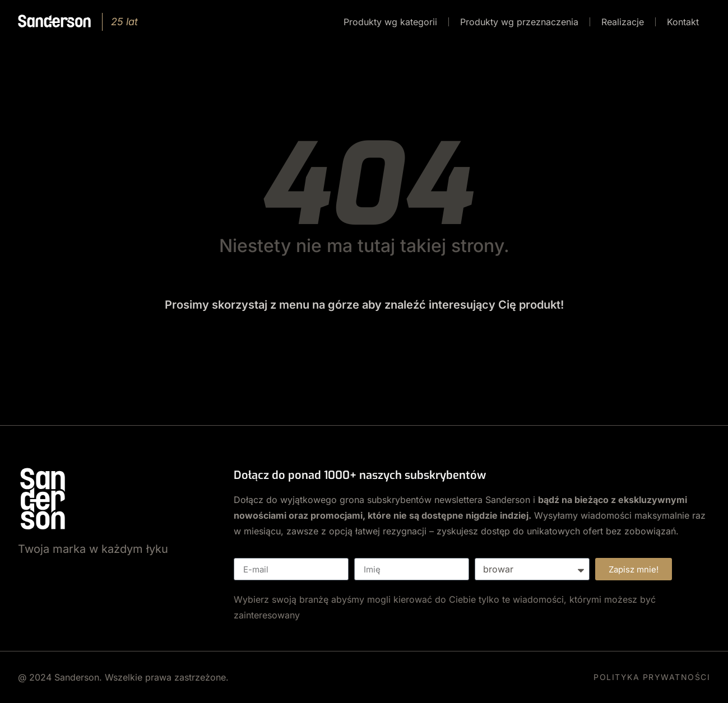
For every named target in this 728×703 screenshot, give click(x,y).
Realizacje (623, 22)
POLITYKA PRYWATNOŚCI (652, 677)
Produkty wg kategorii (390, 22)
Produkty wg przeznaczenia (519, 22)
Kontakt (683, 22)
